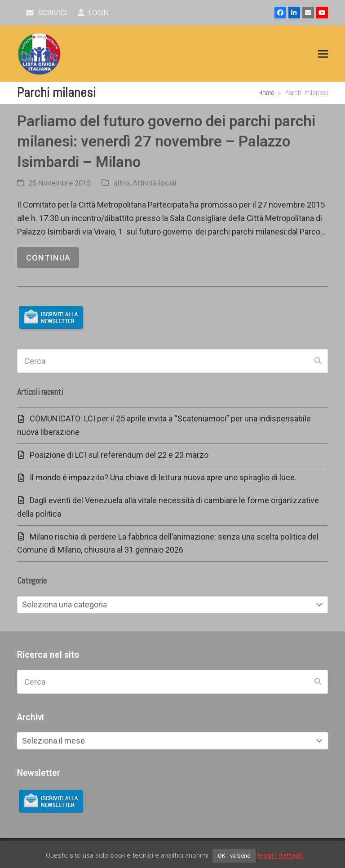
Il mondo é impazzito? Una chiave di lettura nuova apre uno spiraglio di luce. (163, 477)
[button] (323, 54)
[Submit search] (318, 361)
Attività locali (155, 183)
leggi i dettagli (280, 855)
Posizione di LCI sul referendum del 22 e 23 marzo (119, 455)
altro (122, 183)
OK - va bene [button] (234, 856)
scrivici (46, 13)
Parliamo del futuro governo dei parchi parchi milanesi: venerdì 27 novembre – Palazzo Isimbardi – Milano (166, 142)
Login (93, 13)
